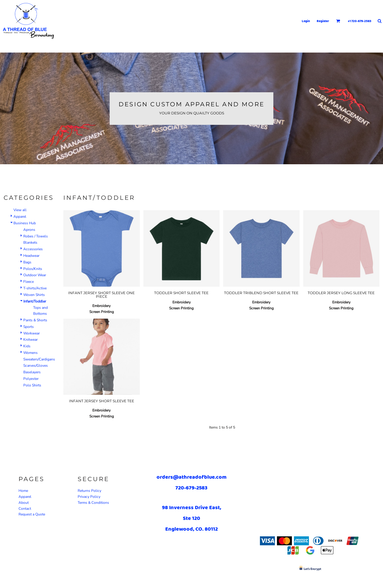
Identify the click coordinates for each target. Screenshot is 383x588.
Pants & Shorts (35, 320)
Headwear (31, 256)
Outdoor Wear (35, 275)
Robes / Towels (36, 236)
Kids (27, 346)
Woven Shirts (34, 295)
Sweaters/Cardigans (39, 359)
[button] (338, 21)
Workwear (32, 333)
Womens (30, 353)
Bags (27, 262)
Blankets (30, 242)
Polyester (31, 379)
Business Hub (25, 223)
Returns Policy (89, 491)
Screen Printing (102, 312)
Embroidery (101, 306)
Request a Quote (32, 514)
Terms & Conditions (93, 503)
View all (20, 210)
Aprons (29, 230)
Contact (25, 509)
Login (306, 21)
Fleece (29, 282)
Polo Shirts (32, 385)
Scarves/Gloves (36, 366)
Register (323, 21)
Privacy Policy (89, 497)
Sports (29, 327)
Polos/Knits (33, 269)
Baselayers (32, 372)
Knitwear (30, 340)
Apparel (20, 217)
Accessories (33, 249)
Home (23, 491)
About (24, 503)
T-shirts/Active (35, 288)
